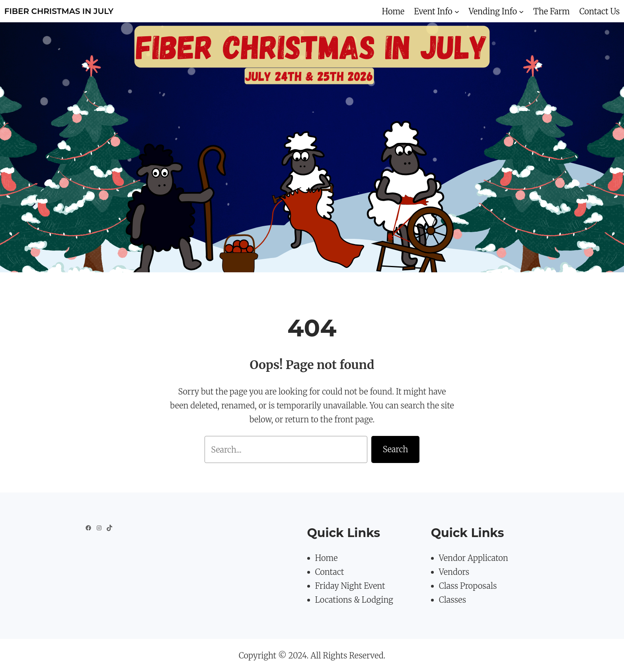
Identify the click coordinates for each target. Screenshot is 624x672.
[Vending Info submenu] (521, 11)
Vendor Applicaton (474, 558)
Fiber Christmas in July (59, 11)
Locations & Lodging (354, 600)
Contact (330, 572)
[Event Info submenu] (457, 11)
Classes (452, 600)
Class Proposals (468, 586)
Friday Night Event (350, 586)
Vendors (454, 572)
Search (396, 449)
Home (327, 558)
